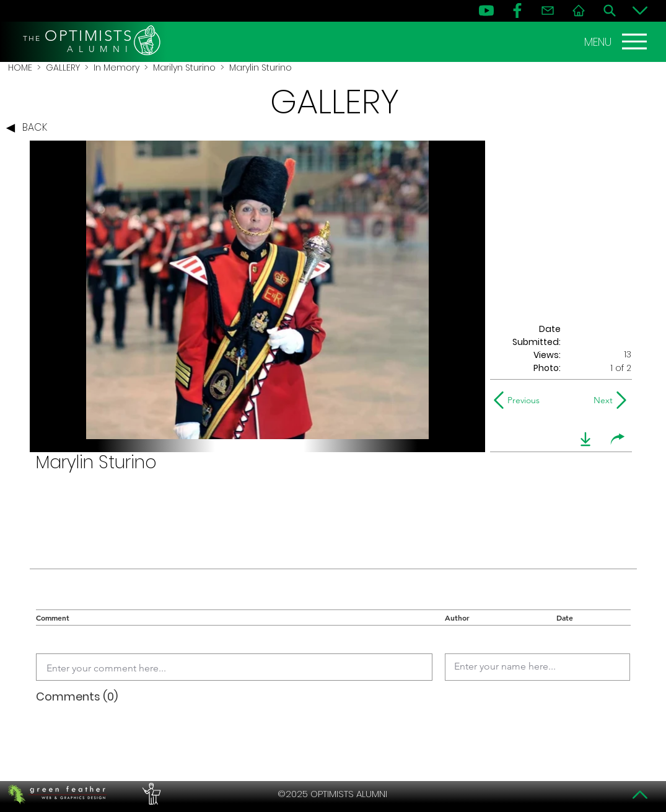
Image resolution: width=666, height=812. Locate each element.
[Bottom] (640, 11)
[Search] (610, 11)
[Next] (601, 400)
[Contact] (548, 11)
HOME (20, 68)
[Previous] (519, 400)
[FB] (517, 11)
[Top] (640, 795)
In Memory (116, 68)
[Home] (579, 11)
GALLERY (63, 68)
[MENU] (617, 41)
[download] (585, 439)
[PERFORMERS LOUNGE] (150, 794)
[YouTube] (486, 11)
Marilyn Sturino (184, 68)
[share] (618, 439)
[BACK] (30, 128)
